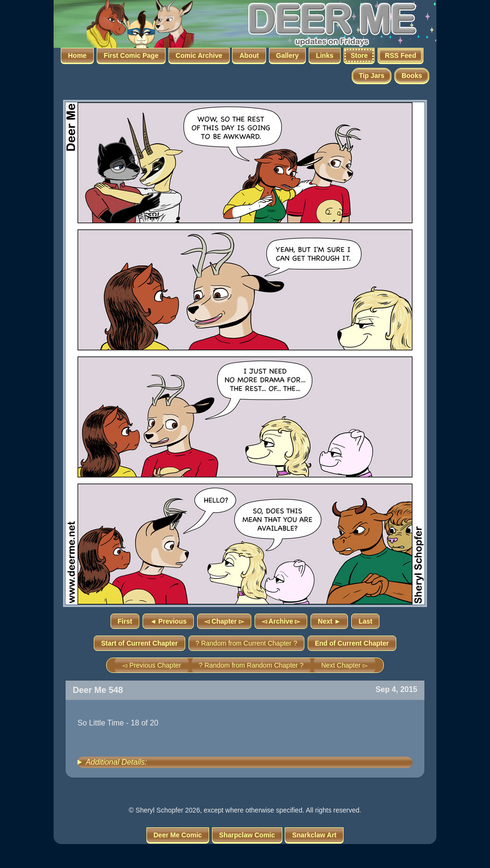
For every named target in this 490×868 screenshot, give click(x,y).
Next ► (329, 621)
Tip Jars (372, 76)
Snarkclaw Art (314, 835)
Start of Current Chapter (139, 643)
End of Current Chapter (352, 643)
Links (325, 55)
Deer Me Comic (178, 835)
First (125, 621)
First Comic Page (131, 55)
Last (365, 621)
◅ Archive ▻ (281, 621)
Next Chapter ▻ (344, 665)
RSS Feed (400, 55)
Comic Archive (199, 55)
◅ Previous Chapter (151, 665)
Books (412, 76)
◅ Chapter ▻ (224, 621)
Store (359, 55)
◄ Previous (168, 621)
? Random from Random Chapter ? (251, 665)
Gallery (287, 55)
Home (77, 55)
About (249, 55)
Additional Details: (116, 762)
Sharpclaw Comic (247, 835)
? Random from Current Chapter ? (246, 643)
